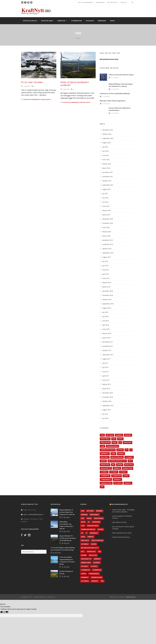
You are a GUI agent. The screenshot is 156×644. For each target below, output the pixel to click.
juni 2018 (105, 316)
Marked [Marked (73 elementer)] (103, 461)
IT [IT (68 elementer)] (131, 450)
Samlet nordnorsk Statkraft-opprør (121, 75)
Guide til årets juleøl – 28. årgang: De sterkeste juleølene (123, 511)
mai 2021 (105, 202)
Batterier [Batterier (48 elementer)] (110, 435)
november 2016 (108, 397)
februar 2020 (107, 232)
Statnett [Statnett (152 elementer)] (123, 472)
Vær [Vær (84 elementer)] (102, 487)
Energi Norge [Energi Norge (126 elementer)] (105, 442)
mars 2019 (106, 278)
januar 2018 (106, 338)
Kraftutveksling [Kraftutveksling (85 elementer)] (117, 457)
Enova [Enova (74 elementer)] (115, 442)
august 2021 (107, 189)
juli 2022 (105, 147)
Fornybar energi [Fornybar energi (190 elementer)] (112, 446)
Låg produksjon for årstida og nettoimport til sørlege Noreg (68, 538)
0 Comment (115, 78)
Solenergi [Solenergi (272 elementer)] (104, 472)
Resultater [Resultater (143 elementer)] (129, 465)
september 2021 (108, 185)
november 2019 (108, 244)
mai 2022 (105, 155)
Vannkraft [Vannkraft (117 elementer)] (117, 479)
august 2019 (107, 257)
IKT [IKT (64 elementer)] (127, 450)
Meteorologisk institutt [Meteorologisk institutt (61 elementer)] (117, 461)
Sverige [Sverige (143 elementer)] (126, 476)
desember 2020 (108, 219)
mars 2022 (106, 160)
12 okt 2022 (65, 567)
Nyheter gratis (46, 99)
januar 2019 (106, 287)
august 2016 (107, 410)
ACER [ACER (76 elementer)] (102, 435)
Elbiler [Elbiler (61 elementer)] (120, 439)
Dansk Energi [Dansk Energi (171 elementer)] (105, 439)
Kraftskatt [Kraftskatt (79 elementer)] (105, 457)
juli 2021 (105, 193)
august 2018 (107, 308)
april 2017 (106, 376)
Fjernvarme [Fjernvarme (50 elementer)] (127, 442)
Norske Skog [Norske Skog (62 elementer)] (105, 465)
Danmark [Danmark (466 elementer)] (128, 435)
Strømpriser (76, 21)
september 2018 (108, 304)
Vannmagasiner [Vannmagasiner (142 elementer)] (106, 483)
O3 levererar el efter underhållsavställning (115, 94)
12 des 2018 (66, 89)
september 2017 (108, 355)
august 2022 (107, 143)
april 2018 (106, 325)
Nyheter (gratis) (30, 21)
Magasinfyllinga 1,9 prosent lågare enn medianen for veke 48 (67, 512)
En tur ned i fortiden (32, 82)
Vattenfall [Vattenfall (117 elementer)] (118, 483)
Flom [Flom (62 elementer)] (102, 446)
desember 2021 (108, 172)
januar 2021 (106, 215)
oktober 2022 (107, 134)
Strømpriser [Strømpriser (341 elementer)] (117, 476)
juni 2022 (105, 151)
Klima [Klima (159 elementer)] (113, 454)
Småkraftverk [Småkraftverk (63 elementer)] (128, 468)
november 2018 (108, 295)
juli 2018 (105, 312)
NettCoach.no (131, 597)
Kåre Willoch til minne (119, 522)
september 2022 (108, 138)
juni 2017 (105, 367)
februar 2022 (107, 164)
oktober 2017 (107, 350)
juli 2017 (105, 363)
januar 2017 (106, 389)
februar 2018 (107, 333)
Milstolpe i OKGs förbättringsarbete (113, 101)
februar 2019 (107, 283)
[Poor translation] (6, 612)
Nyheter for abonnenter (32, 99)
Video (112, 21)
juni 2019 (105, 266)
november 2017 (108, 346)
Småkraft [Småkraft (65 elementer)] (117, 468)
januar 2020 (106, 236)
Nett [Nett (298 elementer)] (130, 461)
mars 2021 (106, 206)
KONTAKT (124, 2)
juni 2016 (105, 418)
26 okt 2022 (65, 543)
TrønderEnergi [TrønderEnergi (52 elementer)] (106, 479)
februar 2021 (107, 210)
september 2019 (108, 253)
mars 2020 (106, 227)
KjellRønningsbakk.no (120, 504)
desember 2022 (108, 130)
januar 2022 (106, 168)
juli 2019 (105, 261)
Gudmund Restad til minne (121, 537)
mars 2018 (106, 329)
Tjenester (61, 21)
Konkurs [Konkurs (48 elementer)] (121, 454)
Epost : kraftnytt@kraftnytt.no (33, 514)
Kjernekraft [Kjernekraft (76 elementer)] (105, 454)
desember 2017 (108, 342)
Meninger (102, 21)
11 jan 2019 (27, 86)
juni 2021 (105, 198)
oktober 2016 (107, 401)
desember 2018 (108, 291)
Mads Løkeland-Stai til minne (122, 533)
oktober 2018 (107, 300)
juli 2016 (105, 414)
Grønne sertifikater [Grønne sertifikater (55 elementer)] (108, 450)
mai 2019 (105, 270)
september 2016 (108, 406)
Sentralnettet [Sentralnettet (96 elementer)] (106, 468)
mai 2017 (105, 372)
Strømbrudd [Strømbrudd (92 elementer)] (105, 476)
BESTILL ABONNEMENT (86, 2)
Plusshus (90, 21)
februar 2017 (107, 384)
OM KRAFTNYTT (113, 2)
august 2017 (107, 359)
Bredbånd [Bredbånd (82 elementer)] (119, 435)
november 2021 (108, 177)
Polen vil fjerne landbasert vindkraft (75, 84)
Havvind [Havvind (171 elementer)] (120, 450)
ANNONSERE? (100, 2)
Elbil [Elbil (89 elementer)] (114, 439)
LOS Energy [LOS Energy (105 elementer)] (129, 457)
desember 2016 (108, 393)
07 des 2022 (66, 517)
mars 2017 (106, 380)
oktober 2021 (107, 181)
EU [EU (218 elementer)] (120, 442)
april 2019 (106, 274)
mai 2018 (105, 321)
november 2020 (108, 223)
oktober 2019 (107, 249)
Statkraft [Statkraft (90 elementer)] (114, 472)
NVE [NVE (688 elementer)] (113, 465)
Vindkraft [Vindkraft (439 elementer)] (128, 483)
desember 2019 (108, 240)
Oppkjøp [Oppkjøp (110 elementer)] (120, 465)
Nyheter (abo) (47, 21)
